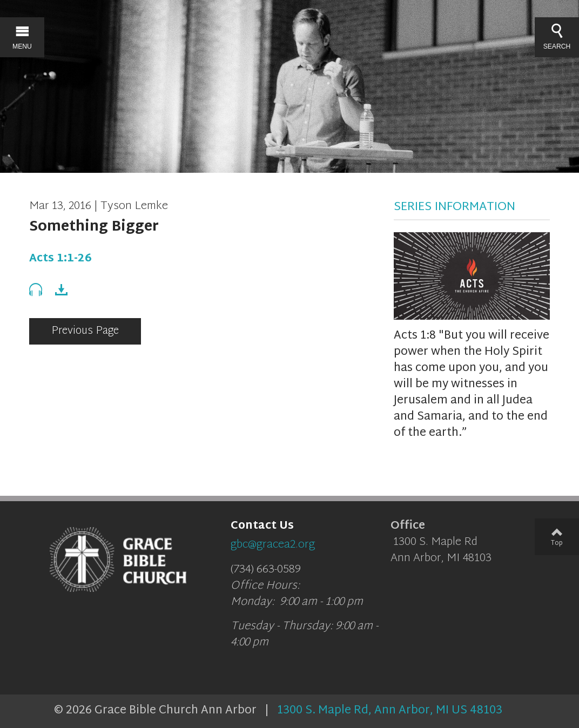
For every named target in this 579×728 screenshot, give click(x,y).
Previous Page (85, 331)
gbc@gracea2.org (273, 545)
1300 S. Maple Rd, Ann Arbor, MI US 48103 (390, 711)
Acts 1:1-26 (60, 259)
